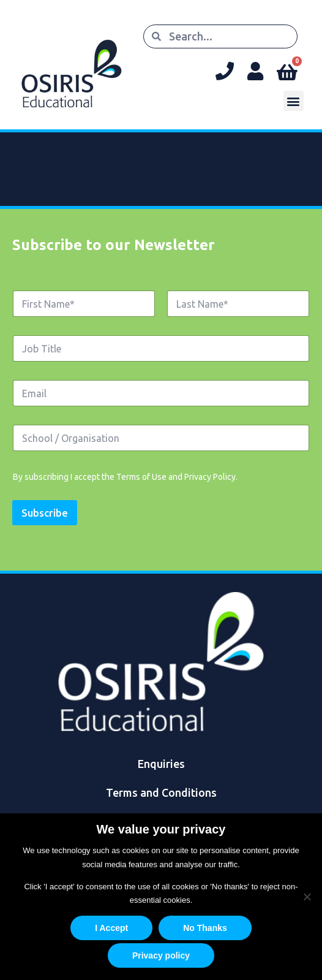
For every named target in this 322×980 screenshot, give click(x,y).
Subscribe (45, 513)
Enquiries (161, 764)
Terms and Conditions (161, 792)
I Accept (111, 928)
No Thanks (205, 928)
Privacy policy (161, 955)
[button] (294, 101)
